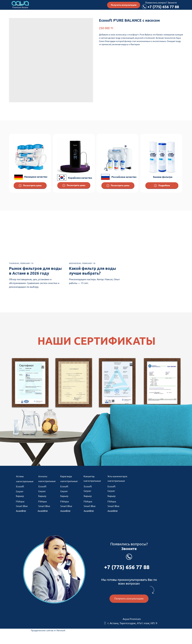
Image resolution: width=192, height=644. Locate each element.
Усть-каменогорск (117, 476)
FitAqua (20, 501)
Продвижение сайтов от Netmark (48, 630)
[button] (124, 5)
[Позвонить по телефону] (144, 7)
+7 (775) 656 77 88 (163, 7)
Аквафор (21, 511)
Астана (20, 476)
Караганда (66, 476)
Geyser (20, 491)
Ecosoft (20, 486)
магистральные (25, 481)
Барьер (20, 496)
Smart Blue (22, 506)
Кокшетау (89, 476)
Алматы (43, 476)
